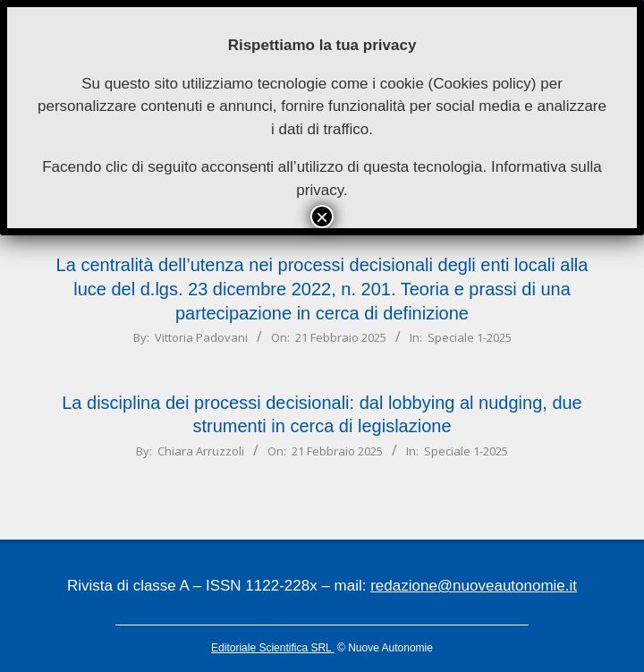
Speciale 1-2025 (470, 337)
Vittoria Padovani (201, 337)
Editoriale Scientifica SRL (273, 648)
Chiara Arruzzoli (201, 451)
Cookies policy (482, 84)
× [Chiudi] (322, 217)
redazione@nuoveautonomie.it (474, 586)
